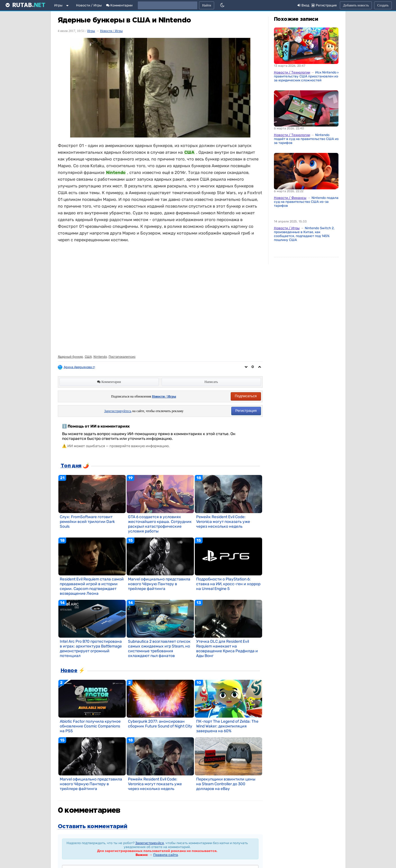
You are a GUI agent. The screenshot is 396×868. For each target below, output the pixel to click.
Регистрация (246, 411)
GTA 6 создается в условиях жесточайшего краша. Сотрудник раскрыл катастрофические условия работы (160, 524)
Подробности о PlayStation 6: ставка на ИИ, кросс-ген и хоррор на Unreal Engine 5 (228, 584)
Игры (58, 5)
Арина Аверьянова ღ (79, 367)
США (88, 357)
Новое (69, 671)
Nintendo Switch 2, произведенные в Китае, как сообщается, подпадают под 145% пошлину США (304, 234)
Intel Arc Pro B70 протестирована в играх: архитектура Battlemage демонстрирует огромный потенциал (91, 649)
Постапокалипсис (122, 357)
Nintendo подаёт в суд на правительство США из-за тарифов (307, 139)
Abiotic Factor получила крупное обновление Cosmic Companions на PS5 (90, 726)
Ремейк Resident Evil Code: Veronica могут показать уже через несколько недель (223, 522)
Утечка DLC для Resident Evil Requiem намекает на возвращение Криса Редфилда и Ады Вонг (227, 649)
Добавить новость (356, 5)
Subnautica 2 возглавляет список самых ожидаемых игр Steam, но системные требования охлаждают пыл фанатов (159, 649)
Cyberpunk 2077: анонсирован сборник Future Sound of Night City (160, 724)
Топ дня (71, 466)
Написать (211, 382)
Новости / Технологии (292, 72)
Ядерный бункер (70, 357)
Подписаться (246, 396)
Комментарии (119, 5)
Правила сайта (166, 855)
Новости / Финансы (290, 198)
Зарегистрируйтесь (118, 411)
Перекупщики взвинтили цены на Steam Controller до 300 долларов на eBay (226, 784)
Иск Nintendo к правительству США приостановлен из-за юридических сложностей (307, 76)
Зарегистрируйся (150, 843)
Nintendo (100, 357)
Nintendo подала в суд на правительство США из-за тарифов (308, 202)
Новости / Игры (89, 5)
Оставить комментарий (93, 826)
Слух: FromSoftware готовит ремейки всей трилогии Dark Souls (87, 522)
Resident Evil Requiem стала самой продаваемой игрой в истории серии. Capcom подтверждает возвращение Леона (92, 586)
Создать (383, 5)
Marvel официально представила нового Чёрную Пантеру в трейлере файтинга (159, 584)
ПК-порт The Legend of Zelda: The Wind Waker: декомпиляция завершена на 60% (227, 726)
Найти (207, 5)
